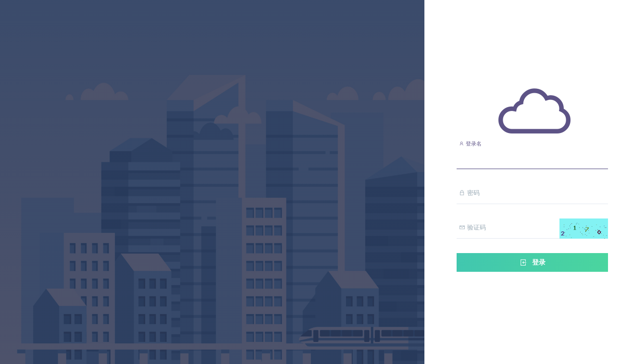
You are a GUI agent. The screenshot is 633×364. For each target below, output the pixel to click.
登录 (532, 262)
